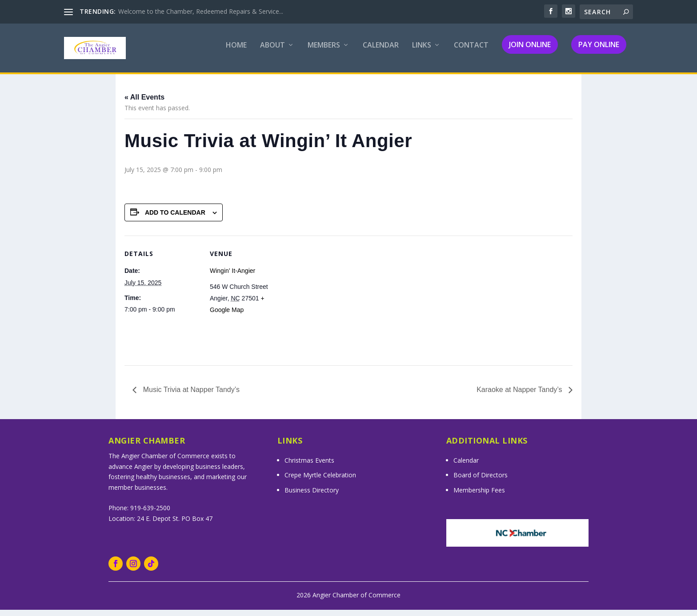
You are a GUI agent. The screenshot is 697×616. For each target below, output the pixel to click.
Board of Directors (481, 481)
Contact (471, 52)
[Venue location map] (342, 303)
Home (236, 52)
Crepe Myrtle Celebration (320, 481)
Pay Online (599, 51)
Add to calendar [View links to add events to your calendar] (175, 218)
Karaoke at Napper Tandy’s (520, 396)
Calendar (381, 52)
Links (422, 52)
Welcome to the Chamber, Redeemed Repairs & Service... (201, 11)
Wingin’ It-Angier (232, 277)
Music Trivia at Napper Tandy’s (190, 396)
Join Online (530, 51)
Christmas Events (309, 466)
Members (324, 52)
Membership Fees (479, 496)
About (272, 52)
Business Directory (312, 496)
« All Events (144, 103)
